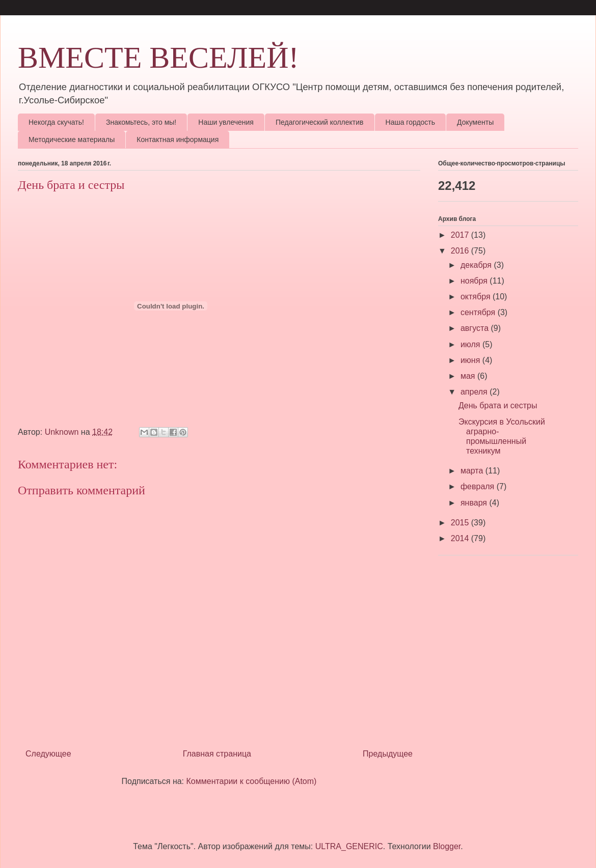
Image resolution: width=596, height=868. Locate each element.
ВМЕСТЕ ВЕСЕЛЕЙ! (158, 58)
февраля (479, 486)
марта (473, 471)
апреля (475, 392)
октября (477, 297)
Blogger (447, 846)
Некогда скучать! (56, 122)
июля (471, 344)
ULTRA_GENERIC (349, 846)
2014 (461, 538)
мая (469, 376)
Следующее (48, 754)
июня (471, 360)
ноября (475, 281)
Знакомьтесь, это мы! (141, 122)
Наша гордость (411, 122)
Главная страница (217, 754)
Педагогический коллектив (320, 122)
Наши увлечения (226, 122)
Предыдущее (388, 754)
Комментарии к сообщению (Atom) (252, 781)
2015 (461, 523)
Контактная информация (178, 139)
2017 (461, 235)
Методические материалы (72, 139)
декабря (477, 265)
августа (476, 328)
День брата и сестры (498, 405)
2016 (461, 251)
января (475, 503)
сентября (479, 312)
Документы (475, 122)
